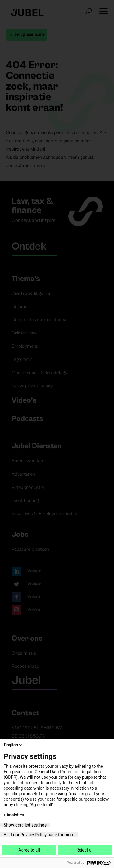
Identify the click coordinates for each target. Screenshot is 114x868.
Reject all (85, 850)
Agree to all (29, 850)
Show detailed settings (25, 825)
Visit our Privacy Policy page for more (39, 835)
